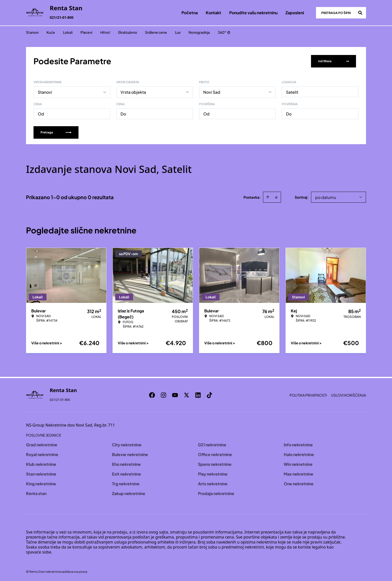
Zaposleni (295, 13)
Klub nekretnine (41, 464)
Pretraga (56, 132)
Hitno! (105, 32)
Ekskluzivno (128, 32)
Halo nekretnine (299, 454)
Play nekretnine (213, 473)
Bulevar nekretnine (130, 454)
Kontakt (213, 13)
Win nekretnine (298, 464)
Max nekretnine (298, 473)
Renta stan (36, 493)
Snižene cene (156, 32)
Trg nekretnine (126, 483)
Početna (190, 13)
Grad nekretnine (42, 444)
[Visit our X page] (189, 395)
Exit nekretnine (126, 473)
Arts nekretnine (213, 483)
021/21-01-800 (62, 17)
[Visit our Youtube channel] (177, 395)
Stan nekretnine (41, 473)
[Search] (360, 13)
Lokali (68, 32)
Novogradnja (199, 32)
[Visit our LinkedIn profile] (200, 395)
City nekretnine (127, 444)
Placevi (86, 32)
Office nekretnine (215, 454)
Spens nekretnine (215, 464)
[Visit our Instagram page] (166, 395)
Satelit (292, 92)
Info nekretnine (298, 444)
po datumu (326, 197)
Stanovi (32, 32)
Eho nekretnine (126, 464)
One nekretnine (299, 483)
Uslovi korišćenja (348, 395)
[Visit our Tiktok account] (212, 395)
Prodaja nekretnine (216, 493)
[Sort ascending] (268, 197)
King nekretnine (41, 483)
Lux (178, 32)
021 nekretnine (212, 444)
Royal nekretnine (42, 454)
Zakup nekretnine (129, 493)
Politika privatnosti (308, 395)
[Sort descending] (276, 197)
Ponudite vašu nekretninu (253, 13)
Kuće (51, 32)
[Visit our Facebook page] (154, 395)
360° (224, 32)
